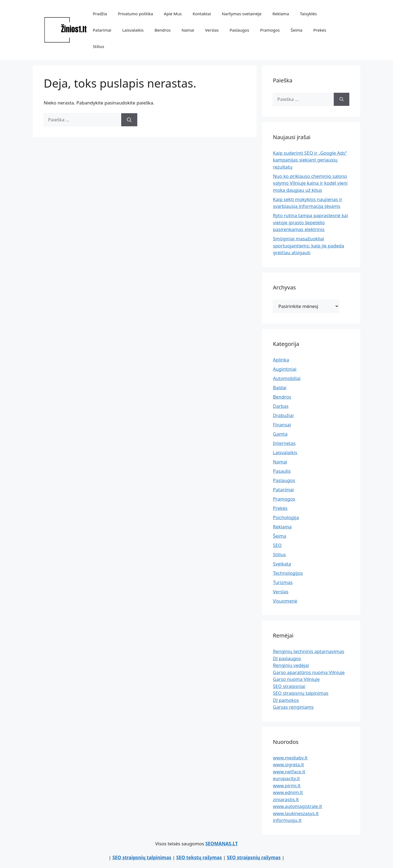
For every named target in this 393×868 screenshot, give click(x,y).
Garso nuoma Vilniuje (296, 679)
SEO (277, 545)
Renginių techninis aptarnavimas (309, 651)
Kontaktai (202, 14)
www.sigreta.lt (288, 764)
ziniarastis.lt (286, 799)
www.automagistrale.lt (297, 806)
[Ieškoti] (129, 120)
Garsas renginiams (293, 707)
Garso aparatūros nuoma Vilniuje (309, 672)
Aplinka (281, 360)
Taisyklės (308, 14)
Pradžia (100, 14)
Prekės (320, 30)
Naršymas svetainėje (242, 14)
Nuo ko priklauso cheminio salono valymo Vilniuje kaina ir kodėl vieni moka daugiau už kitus (310, 183)
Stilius (99, 46)
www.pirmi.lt (287, 785)
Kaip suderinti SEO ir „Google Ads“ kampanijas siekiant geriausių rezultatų (310, 160)
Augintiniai (285, 369)
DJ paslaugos (287, 658)
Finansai (282, 425)
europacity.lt (286, 778)
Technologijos (288, 573)
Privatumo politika (136, 14)
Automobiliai (287, 378)
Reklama (281, 14)
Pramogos (270, 30)
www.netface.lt (289, 772)
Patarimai (102, 30)
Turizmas (283, 582)
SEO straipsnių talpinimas (301, 693)
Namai (188, 30)
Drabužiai (283, 415)
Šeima (297, 30)
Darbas (281, 406)
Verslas (212, 30)
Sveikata (282, 564)
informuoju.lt (287, 820)
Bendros (163, 30)
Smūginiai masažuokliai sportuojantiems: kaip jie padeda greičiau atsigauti (309, 246)
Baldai (280, 387)
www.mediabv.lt (290, 758)
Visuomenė (285, 601)
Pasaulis (282, 471)
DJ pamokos (286, 700)
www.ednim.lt (288, 792)
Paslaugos (239, 30)
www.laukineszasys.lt (296, 813)
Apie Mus (173, 14)
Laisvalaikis (133, 30)
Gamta (280, 434)
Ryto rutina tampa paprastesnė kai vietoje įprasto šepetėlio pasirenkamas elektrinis (310, 222)
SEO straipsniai (289, 686)
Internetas (284, 443)
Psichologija (286, 517)
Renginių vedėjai (291, 665)
